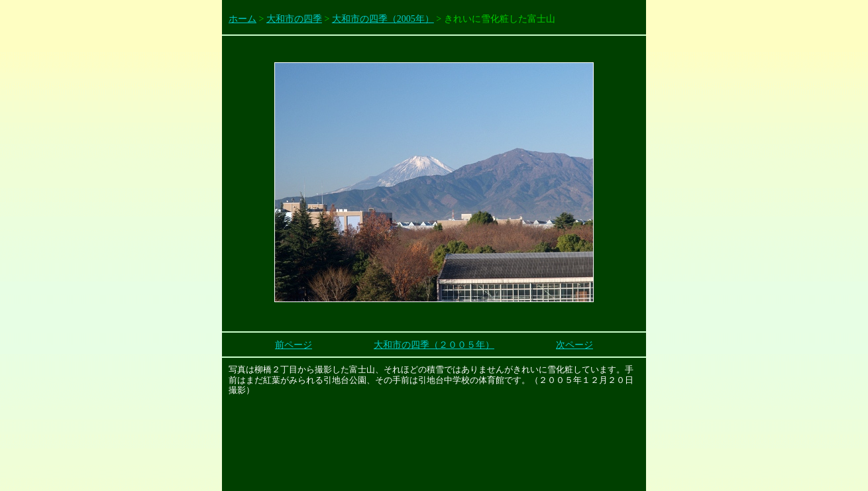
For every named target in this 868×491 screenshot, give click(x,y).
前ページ (294, 345)
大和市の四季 (294, 19)
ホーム (243, 19)
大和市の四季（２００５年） (434, 345)
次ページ (574, 345)
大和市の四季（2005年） (383, 19)
